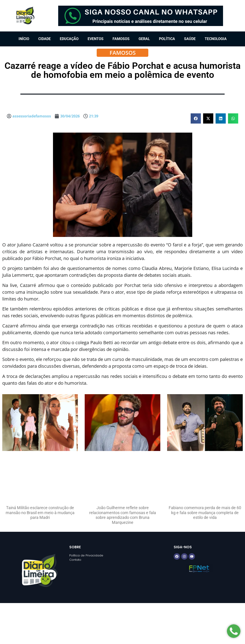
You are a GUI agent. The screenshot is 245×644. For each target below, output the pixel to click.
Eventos (96, 39)
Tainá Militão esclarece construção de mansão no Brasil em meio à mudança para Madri (40, 513)
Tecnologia (216, 39)
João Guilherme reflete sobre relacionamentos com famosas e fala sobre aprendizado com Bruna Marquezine (123, 515)
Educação (69, 39)
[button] (196, 118)
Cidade (44, 39)
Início (24, 39)
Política (167, 39)
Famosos (121, 39)
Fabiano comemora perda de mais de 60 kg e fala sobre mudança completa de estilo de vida (205, 513)
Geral (144, 39)
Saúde (190, 39)
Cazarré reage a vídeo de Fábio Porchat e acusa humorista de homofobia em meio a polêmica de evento (122, 70)
